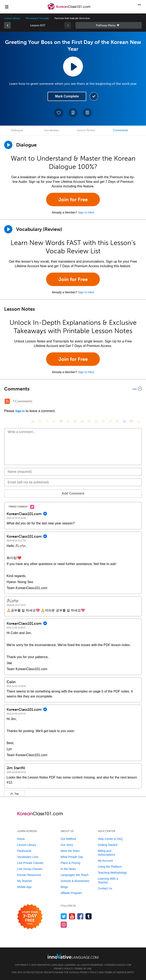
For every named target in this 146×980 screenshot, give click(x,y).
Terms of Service (115, 972)
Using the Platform (110, 867)
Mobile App (24, 887)
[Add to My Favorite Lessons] (59, 113)
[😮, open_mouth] (117, 421)
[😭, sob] (96, 421)
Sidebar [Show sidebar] (109, 25)
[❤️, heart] (131, 421)
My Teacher (25, 881)
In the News (68, 869)
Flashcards (24, 851)
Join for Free (73, 200)
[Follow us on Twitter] (64, 916)
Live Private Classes (30, 863)
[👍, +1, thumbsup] (138, 421)
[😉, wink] (89, 421)
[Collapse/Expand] (73, 389)
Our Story (67, 845)
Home (21, 839)
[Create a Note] (73, 113)
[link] (7, 25)
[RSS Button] (7, 401)
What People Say (72, 857)
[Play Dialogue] (8, 145)
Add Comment (73, 493)
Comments (121, 130)
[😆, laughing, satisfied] (75, 421)
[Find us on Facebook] (80, 916)
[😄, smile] (33, 421)
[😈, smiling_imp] (124, 421)
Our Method (68, 839)
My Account (105, 861)
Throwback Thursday (37, 18)
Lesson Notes (86, 130)
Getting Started (108, 845)
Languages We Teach (75, 875)
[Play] (8, 229)
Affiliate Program (71, 893)
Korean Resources (29, 875)
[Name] (73, 472)
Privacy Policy (63, 969)
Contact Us (105, 888)
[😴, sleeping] (110, 421)
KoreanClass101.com (118, 965)
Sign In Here (86, 212)
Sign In (20, 411)
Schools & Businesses (75, 881)
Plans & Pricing (70, 863)
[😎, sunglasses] (61, 421)
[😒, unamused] (54, 421)
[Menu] (7, 7)
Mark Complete (67, 96)
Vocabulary (51, 130)
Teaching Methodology (112, 873)
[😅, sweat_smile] (82, 421)
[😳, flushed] (40, 421)
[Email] (73, 482)
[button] (139, 7)
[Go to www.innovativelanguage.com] (73, 956)
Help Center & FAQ (110, 839)
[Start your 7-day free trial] (30, 917)
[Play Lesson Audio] (73, 67)
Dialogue (17, 130)
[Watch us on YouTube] (72, 916)
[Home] (69, 10)
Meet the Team (70, 851)
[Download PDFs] (87, 113)
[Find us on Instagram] (64, 925)
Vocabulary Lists (28, 857)
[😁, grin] (47, 421)
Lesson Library (12, 18)
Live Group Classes (30, 869)
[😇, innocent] (103, 421)
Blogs (64, 887)
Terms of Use (83, 969)
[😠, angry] (68, 421)
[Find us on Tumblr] (89, 916)
